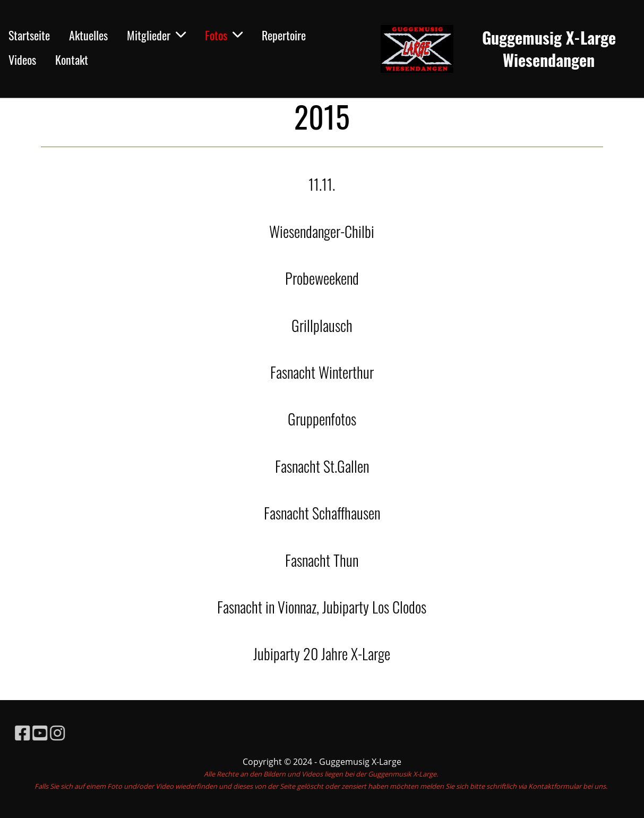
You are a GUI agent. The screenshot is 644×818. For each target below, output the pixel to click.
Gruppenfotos (322, 419)
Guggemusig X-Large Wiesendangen (549, 49)
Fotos (224, 35)
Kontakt (72, 59)
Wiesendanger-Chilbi (322, 231)
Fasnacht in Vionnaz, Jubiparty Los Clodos (322, 607)
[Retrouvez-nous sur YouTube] (56, 733)
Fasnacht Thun (322, 560)
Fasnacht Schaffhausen (322, 513)
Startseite (29, 35)
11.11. (322, 184)
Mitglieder (156, 35)
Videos (22, 59)
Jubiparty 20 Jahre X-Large (322, 654)
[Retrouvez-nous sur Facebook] (39, 733)
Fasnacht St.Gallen (322, 466)
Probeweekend (322, 278)
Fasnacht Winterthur (322, 372)
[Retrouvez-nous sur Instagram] (74, 733)
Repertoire (284, 35)
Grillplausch (322, 325)
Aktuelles (88, 35)
